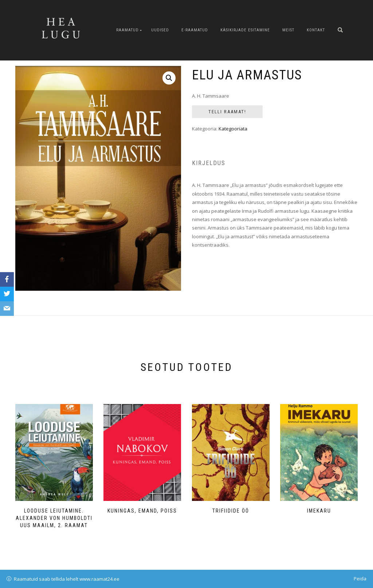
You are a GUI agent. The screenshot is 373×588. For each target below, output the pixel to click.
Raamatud (127, 30)
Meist (288, 30)
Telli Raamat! (227, 112)
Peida (360, 579)
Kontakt (316, 30)
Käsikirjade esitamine (245, 30)
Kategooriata (233, 129)
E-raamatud (195, 30)
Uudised (160, 30)
